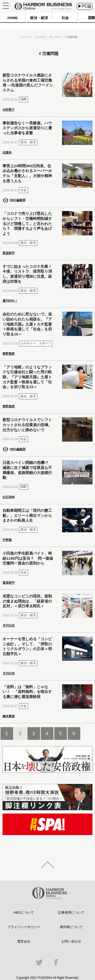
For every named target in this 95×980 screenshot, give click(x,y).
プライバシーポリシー (24, 927)
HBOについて (24, 912)
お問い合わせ (71, 941)
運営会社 (24, 941)
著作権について (71, 927)
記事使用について (71, 912)
